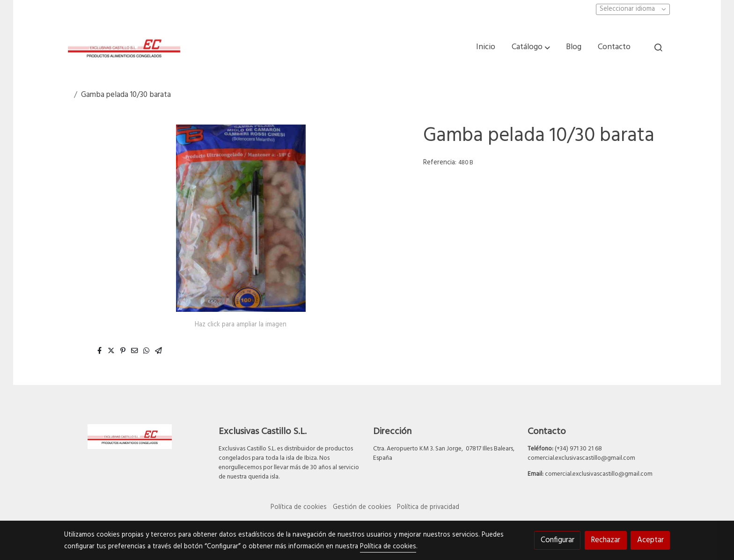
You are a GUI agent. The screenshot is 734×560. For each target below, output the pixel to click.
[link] (124, 48)
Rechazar (606, 540)
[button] (531, 47)
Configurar (558, 540)
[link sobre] (135, 437)
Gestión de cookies (362, 507)
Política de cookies (299, 507)
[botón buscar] (658, 47)
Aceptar (650, 540)
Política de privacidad (428, 507)
